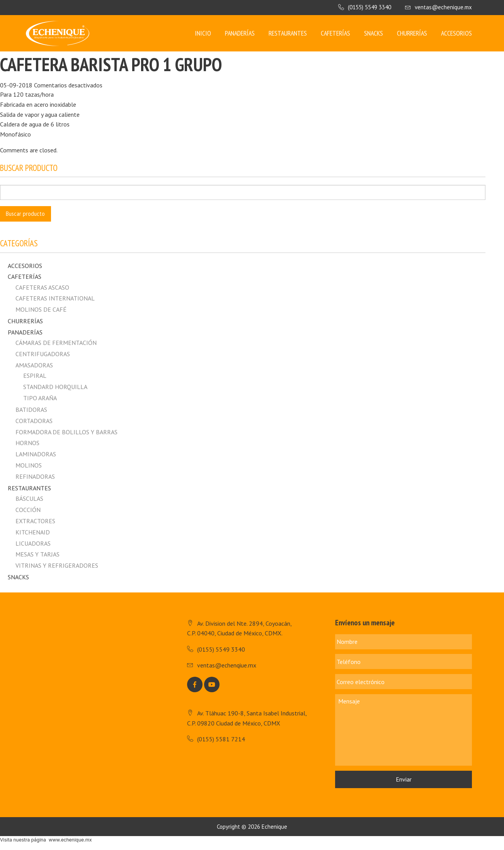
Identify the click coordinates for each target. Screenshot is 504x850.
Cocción (28, 510)
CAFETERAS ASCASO (42, 287)
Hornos (27, 443)
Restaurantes (288, 33)
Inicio (203, 33)
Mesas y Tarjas (37, 554)
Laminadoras (36, 454)
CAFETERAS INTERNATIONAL (55, 298)
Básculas (29, 498)
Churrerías (412, 33)
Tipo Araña (40, 398)
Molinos (29, 465)
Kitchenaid (33, 532)
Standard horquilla (55, 387)
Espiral (35, 376)
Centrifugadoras (43, 354)
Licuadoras (33, 543)
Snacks (374, 33)
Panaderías (240, 33)
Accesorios (456, 33)
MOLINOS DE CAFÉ (41, 309)
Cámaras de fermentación (56, 343)
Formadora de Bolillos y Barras (66, 432)
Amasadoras (34, 365)
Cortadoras (34, 421)
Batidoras (31, 410)
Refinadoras (35, 476)
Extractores (35, 521)
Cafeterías (335, 33)
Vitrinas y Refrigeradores (57, 565)
